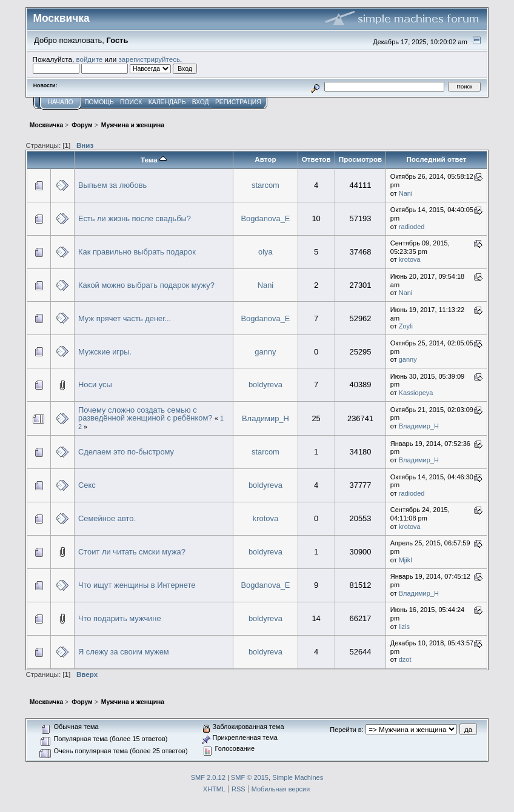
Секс (87, 485)
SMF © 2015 (250, 777)
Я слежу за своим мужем (124, 652)
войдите (89, 59)
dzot (405, 659)
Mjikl (406, 560)
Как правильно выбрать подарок (137, 252)
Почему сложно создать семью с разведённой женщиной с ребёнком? (145, 414)
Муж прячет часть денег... (125, 318)
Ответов (316, 159)
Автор (265, 159)
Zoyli (406, 326)
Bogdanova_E (265, 218)
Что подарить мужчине (120, 618)
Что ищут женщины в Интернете (137, 585)
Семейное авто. (107, 518)
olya (265, 252)
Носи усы (95, 384)
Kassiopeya (416, 393)
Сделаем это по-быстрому (126, 452)
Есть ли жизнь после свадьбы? (135, 218)
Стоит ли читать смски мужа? (132, 552)
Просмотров (360, 159)
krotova (410, 259)
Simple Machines (298, 777)
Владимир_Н (265, 418)
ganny (265, 352)
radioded (412, 227)
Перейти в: (346, 730)
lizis (404, 627)
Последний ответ (436, 159)
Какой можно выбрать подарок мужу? (146, 285)
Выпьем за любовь (112, 185)
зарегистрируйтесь (149, 59)
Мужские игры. (105, 352)
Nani (406, 193)
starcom (265, 185)
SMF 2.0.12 (208, 777)
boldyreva (265, 384)
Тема (154, 160)
